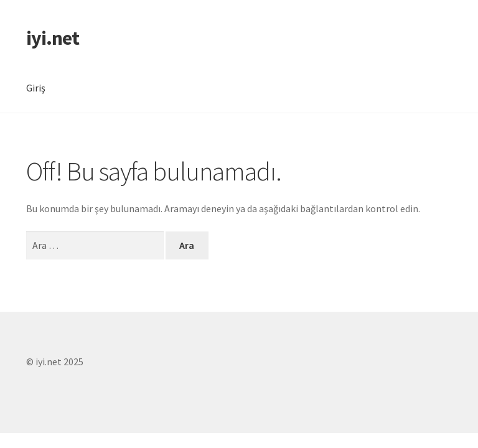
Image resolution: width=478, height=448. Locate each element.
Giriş (36, 88)
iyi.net (53, 38)
